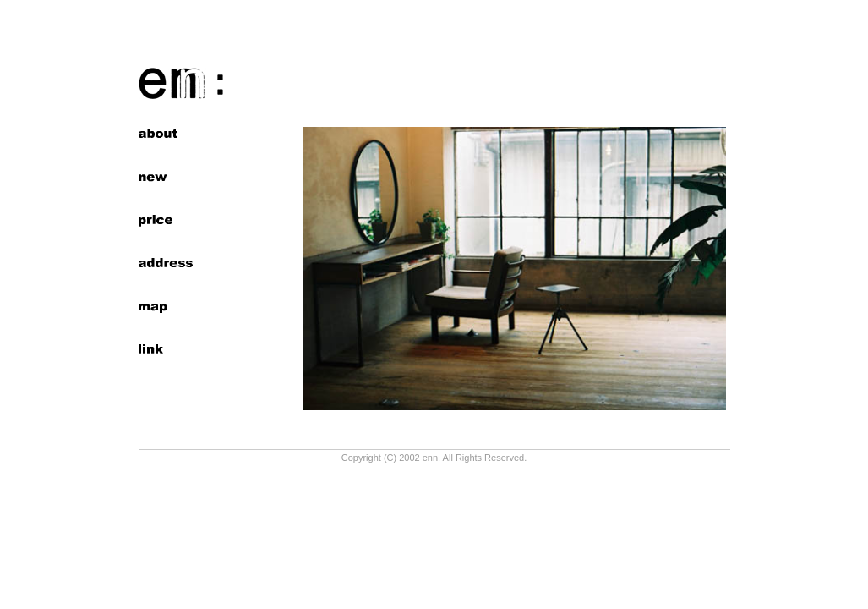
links (166, 349)
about (166, 134)
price (166, 220)
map (166, 306)
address (166, 263)
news (166, 177)
